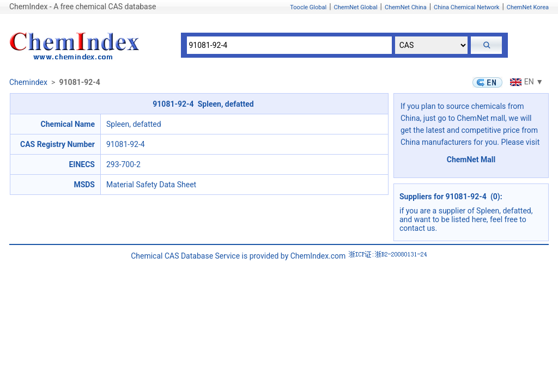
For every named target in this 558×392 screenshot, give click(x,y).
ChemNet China (406, 7)
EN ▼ (525, 82)
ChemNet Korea (528, 7)
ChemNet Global (356, 7)
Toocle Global (308, 7)
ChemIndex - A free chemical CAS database (83, 7)
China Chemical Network (466, 7)
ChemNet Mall (471, 160)
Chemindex (28, 82)
